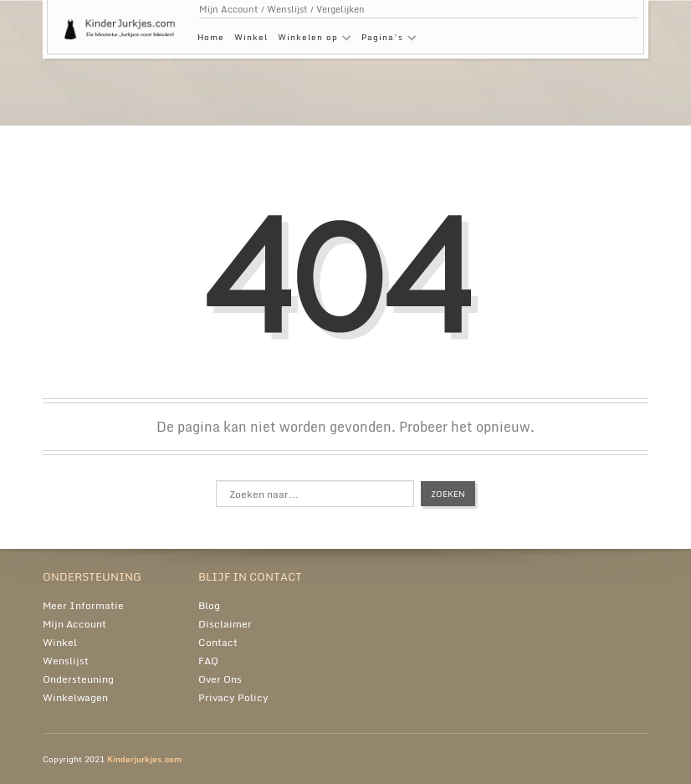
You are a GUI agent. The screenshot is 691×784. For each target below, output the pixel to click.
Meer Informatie (83, 605)
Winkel (251, 37)
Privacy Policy (233, 697)
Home (211, 37)
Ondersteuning (78, 679)
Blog (209, 605)
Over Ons (220, 679)
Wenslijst (287, 9)
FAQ (208, 661)
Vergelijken (340, 9)
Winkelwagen (75, 697)
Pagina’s (386, 40)
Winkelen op (312, 40)
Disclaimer (225, 624)
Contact (218, 642)
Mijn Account (229, 9)
